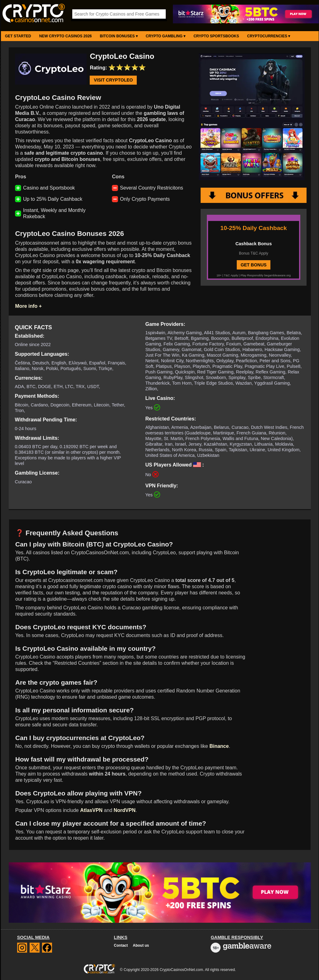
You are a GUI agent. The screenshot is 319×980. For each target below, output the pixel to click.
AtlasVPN (91, 810)
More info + (28, 306)
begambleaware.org (277, 275)
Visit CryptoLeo (113, 80)
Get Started (18, 36)
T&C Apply (231, 275)
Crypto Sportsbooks (216, 36)
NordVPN (125, 810)
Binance (219, 746)
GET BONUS (253, 265)
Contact (121, 945)
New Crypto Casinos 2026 (66, 36)
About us (141, 945)
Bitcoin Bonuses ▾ (119, 36)
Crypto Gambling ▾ (166, 36)
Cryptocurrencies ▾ (269, 36)
